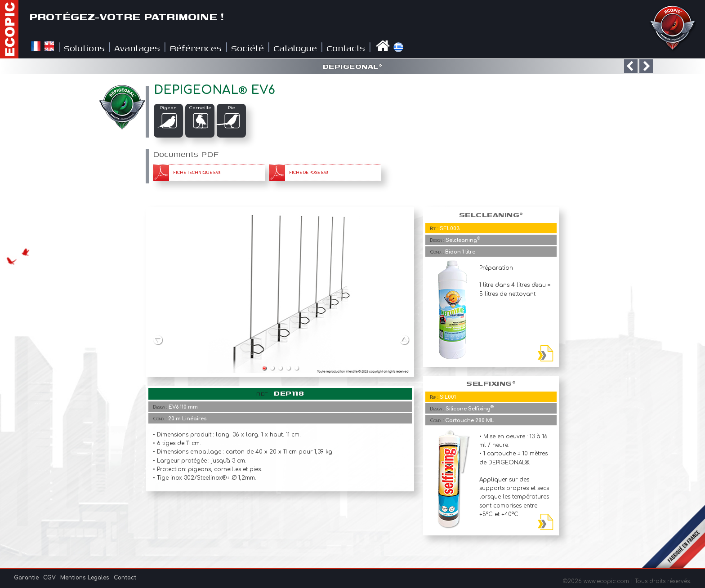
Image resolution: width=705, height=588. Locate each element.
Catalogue (295, 48)
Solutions (84, 48)
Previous (158, 339)
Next (405, 339)
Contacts (346, 48)
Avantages (137, 48)
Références (196, 48)
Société (248, 48)
